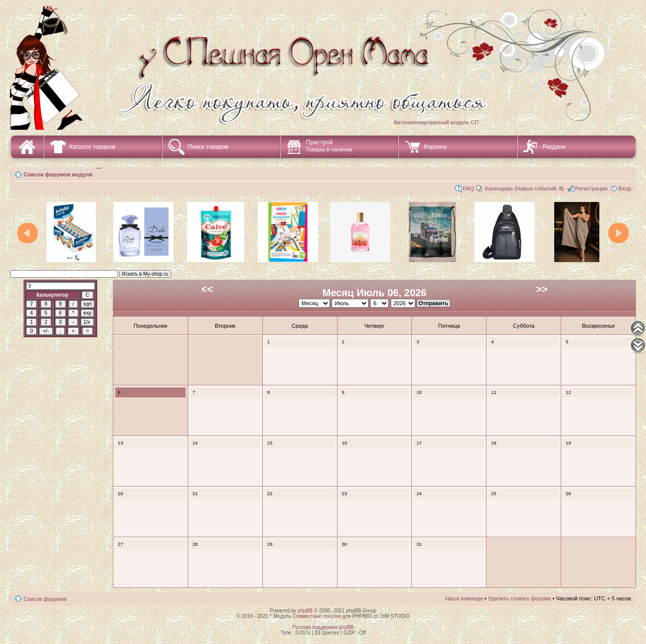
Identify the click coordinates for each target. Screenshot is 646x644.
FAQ (468, 188)
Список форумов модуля (58, 174)
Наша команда (464, 598)
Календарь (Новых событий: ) (525, 188)
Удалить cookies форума (520, 598)
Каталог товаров (92, 147)
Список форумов (45, 599)
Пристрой (329, 146)
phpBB (305, 611)
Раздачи (554, 147)
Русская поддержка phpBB (323, 627)
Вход (625, 188)
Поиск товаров (208, 147)
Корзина (435, 147)
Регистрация (591, 188)
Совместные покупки (317, 616)
